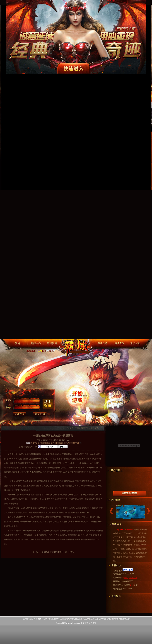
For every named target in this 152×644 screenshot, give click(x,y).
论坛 (132, 585)
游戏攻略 (103, 346)
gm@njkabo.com (130, 578)
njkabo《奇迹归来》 (126, 530)
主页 (77, 428)
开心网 (68, 443)
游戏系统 (94, 428)
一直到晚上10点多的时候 (50, 552)
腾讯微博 (62, 443)
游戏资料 (52, 346)
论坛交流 (135, 346)
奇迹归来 (77, 347)
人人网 (55, 443)
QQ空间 (34, 443)
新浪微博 (41, 443)
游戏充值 (119, 346)
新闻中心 (35, 346)
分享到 (28, 443)
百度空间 (75, 443)
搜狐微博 (49, 443)
